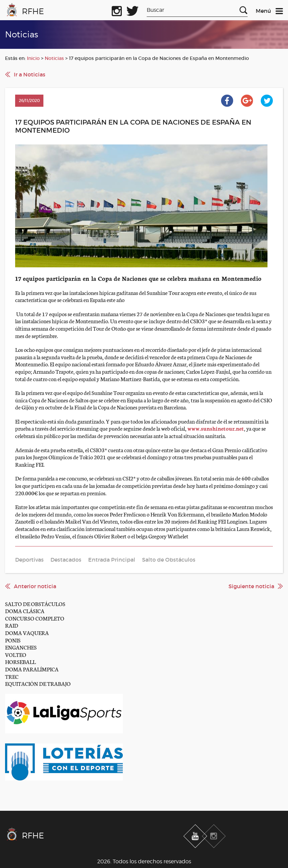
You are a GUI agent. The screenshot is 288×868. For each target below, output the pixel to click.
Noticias (54, 58)
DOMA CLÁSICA (25, 611)
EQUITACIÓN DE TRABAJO (38, 683)
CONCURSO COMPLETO (35, 618)
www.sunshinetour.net (216, 428)
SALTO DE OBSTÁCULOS (35, 604)
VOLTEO (16, 654)
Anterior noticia (35, 586)
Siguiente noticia (251, 586)
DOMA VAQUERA (27, 632)
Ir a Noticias (30, 74)
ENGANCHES (21, 647)
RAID (12, 625)
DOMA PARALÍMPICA (32, 669)
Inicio (33, 58)
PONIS (13, 640)
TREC (12, 676)
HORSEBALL (20, 661)
